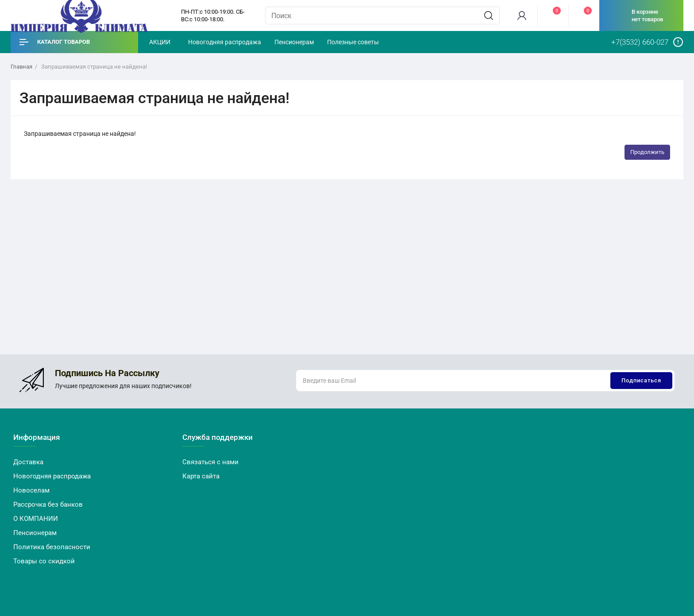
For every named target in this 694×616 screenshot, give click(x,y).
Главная (21, 67)
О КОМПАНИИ (36, 519)
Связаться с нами (210, 462)
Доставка (28, 462)
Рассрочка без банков (48, 504)
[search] (489, 15)
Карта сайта (201, 476)
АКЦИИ (160, 42)
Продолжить (647, 152)
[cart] (641, 15)
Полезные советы (353, 42)
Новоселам (31, 490)
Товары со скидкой (44, 561)
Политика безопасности (52, 547)
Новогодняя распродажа (225, 42)
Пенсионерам (294, 42)
